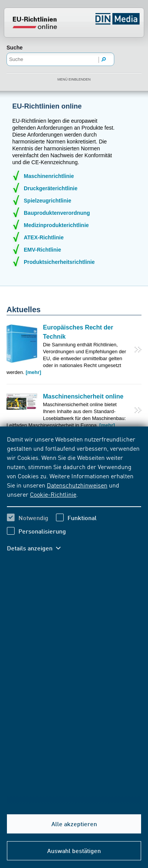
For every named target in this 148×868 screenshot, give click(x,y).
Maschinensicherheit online (83, 396)
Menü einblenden (74, 79)
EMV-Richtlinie (42, 250)
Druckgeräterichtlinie (51, 188)
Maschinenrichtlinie (49, 176)
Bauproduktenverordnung (57, 213)
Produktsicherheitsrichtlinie (59, 262)
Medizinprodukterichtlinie (56, 225)
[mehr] (33, 372)
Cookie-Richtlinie (53, 494)
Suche (15, 48)
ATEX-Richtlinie (44, 237)
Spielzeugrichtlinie (48, 201)
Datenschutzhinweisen (77, 485)
